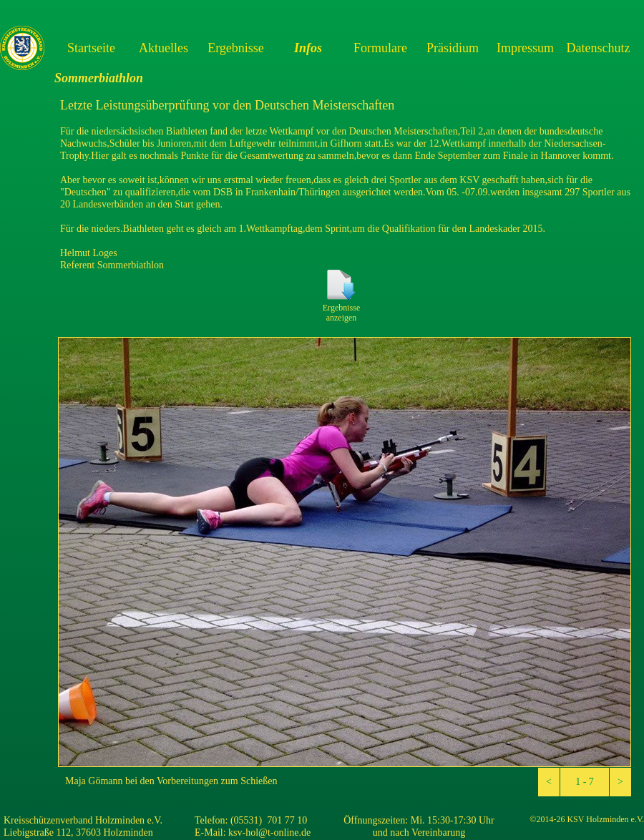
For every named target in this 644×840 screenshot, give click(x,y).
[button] (549, 782)
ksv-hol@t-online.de (269, 832)
